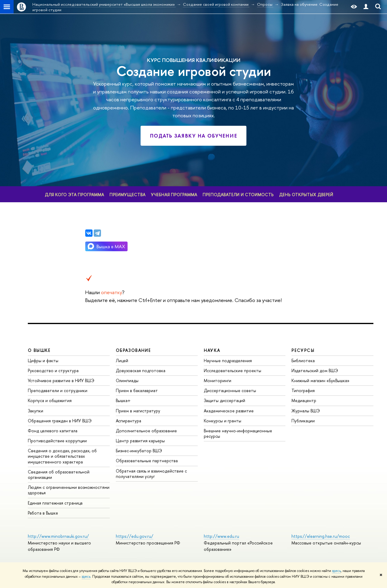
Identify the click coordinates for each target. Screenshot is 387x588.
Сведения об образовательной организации (59, 474)
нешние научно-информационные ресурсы (238, 433)
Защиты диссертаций (224, 400)
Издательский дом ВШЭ (315, 370)
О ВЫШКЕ (39, 350)
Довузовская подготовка (141, 370)
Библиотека (303, 361)
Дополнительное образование (146, 431)
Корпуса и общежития (50, 400)
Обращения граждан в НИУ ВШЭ (60, 421)
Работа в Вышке (43, 513)
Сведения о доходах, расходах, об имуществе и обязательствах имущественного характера (62, 456)
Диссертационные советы (230, 390)
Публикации (303, 421)
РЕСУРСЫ (303, 350)
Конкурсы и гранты (223, 421)
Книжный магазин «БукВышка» (320, 380)
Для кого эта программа (74, 195)
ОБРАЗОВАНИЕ (133, 350)
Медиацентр (304, 400)
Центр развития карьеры (140, 441)
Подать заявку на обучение (194, 136)
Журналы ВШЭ (306, 411)
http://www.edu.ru (221, 536)
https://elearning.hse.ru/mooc (321, 536)
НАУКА (212, 350)
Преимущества (127, 195)
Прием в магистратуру (138, 411)
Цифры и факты (43, 361)
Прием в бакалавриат (137, 390)
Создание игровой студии (194, 71)
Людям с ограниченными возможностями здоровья (69, 490)
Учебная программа (174, 195)
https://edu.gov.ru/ (135, 536)
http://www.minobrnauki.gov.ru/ (58, 536)
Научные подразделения (228, 361)
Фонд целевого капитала (53, 431)
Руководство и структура (53, 370)
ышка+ (123, 400)
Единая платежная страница (55, 503)
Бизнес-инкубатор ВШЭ (139, 451)
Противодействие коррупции (57, 441)
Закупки (36, 411)
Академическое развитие (229, 411)
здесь (336, 571)
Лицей (122, 361)
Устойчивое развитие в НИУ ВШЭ (61, 380)
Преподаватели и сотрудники (58, 390)
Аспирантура (128, 421)
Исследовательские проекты (233, 370)
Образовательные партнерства (147, 461)
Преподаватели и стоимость (238, 195)
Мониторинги (218, 380)
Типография (303, 390)
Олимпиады (127, 380)
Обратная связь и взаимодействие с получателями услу (151, 474)
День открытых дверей (306, 195)
